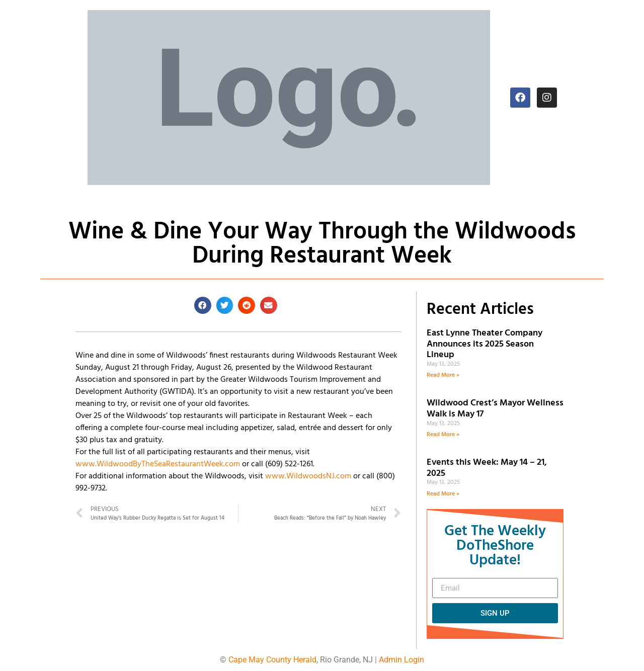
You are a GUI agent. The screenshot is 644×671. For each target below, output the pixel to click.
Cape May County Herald (272, 660)
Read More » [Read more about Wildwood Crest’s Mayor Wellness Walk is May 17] (443, 435)
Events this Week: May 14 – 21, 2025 (487, 468)
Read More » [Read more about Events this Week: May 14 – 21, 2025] (443, 494)
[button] (203, 305)
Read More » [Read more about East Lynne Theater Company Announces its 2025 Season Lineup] (443, 375)
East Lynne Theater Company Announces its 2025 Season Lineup (485, 344)
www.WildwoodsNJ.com (308, 476)
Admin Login (401, 660)
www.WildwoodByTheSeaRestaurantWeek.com (158, 464)
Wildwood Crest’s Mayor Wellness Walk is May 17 (495, 409)
